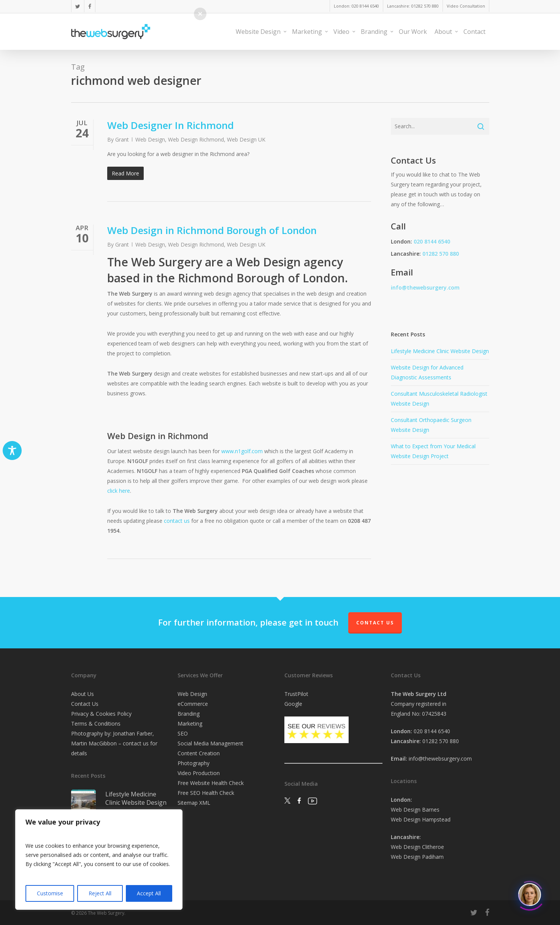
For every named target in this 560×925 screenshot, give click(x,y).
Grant (122, 139)
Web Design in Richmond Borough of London (212, 230)
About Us (82, 694)
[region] (99, 860)
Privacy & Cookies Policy (101, 714)
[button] (200, 14)
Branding (189, 714)
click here (119, 491)
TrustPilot (296, 694)
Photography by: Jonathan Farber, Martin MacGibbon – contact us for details (114, 743)
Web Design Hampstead (421, 819)
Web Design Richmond (196, 139)
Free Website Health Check (211, 783)
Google (293, 704)
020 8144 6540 (432, 241)
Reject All (100, 893)
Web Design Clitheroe (417, 847)
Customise (50, 893)
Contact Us (375, 623)
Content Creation (199, 753)
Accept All (149, 893)
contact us (177, 521)
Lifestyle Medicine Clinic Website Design (440, 351)
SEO (183, 733)
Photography (194, 763)
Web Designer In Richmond (171, 125)
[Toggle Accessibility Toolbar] (12, 451)
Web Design (150, 139)
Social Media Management (210, 743)
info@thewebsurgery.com (425, 287)
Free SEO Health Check (206, 793)
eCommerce (193, 704)
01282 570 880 (441, 254)
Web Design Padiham (417, 857)
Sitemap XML (194, 803)
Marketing (190, 724)
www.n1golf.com (242, 451)
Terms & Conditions (96, 724)
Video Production (199, 773)
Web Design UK (246, 139)
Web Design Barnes (415, 810)
